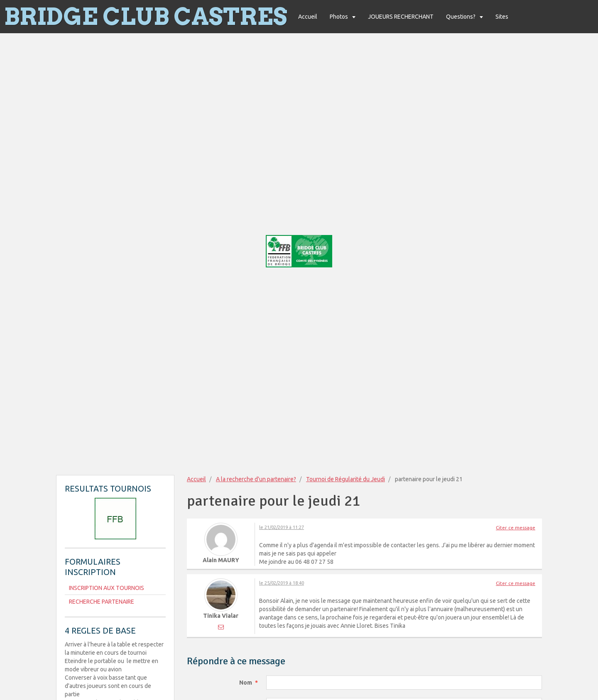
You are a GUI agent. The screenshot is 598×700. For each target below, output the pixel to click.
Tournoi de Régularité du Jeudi (346, 479)
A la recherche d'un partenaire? (256, 479)
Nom (246, 683)
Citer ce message (516, 527)
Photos (339, 17)
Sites (502, 17)
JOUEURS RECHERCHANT (401, 17)
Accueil (308, 17)
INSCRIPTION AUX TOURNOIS (107, 588)
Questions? (461, 17)
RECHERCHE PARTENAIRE (102, 602)
